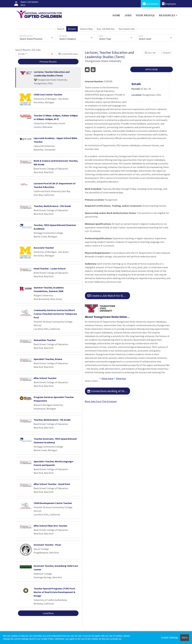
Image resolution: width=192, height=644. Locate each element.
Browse (72, 29)
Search (61, 29)
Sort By (21, 54)
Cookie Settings (170, 638)
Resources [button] (167, 15)
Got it (185, 638)
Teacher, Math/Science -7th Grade (52, 420)
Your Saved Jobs (127, 29)
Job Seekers (151, 4)
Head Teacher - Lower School (50, 268)
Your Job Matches (106, 29)
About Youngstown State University (107, 317)
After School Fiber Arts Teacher (50, 526)
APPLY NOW (151, 69)
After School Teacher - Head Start (52, 484)
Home (116, 15)
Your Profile (145, 15)
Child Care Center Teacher (48, 94)
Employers (169, 4)
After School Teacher (45, 378)
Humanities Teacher (45, 340)
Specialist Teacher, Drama (48, 359)
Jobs (128, 15)
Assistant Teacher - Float (47, 545)
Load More (48, 613)
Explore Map (86, 29)
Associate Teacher (44, 248)
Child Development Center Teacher (53, 503)
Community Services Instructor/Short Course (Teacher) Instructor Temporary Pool (55, 314)
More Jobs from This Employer (101, 401)
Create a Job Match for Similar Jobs (109, 296)
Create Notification (68, 54)
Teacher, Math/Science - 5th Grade (52, 206)
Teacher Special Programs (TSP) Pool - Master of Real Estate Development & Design (55, 592)
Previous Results (48, 62)
